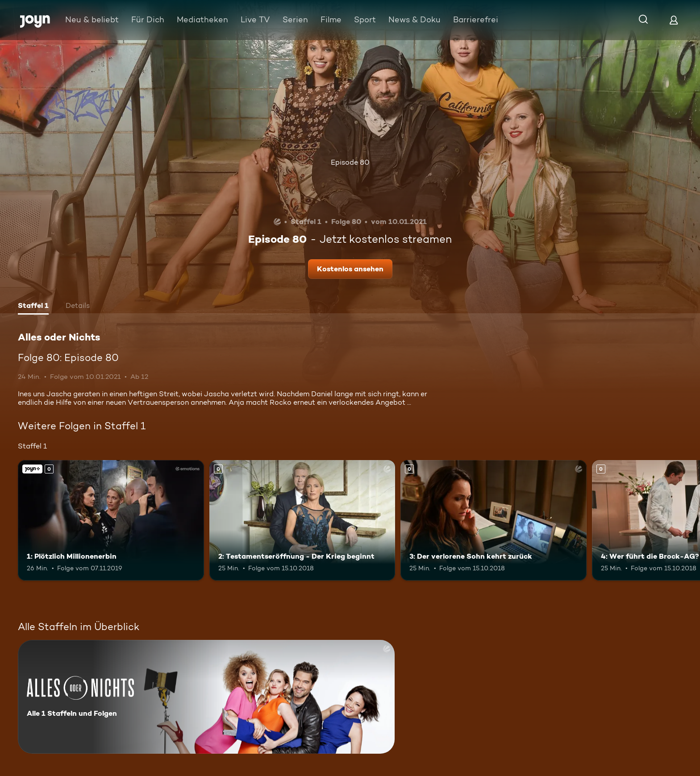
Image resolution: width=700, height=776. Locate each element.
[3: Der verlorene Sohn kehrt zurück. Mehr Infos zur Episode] (494, 521)
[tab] (33, 307)
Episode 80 (350, 162)
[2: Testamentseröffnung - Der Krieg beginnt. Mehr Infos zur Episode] (302, 521)
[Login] (674, 20)
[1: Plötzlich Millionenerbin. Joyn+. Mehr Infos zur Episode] (111, 521)
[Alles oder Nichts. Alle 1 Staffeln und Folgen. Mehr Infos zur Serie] (206, 697)
